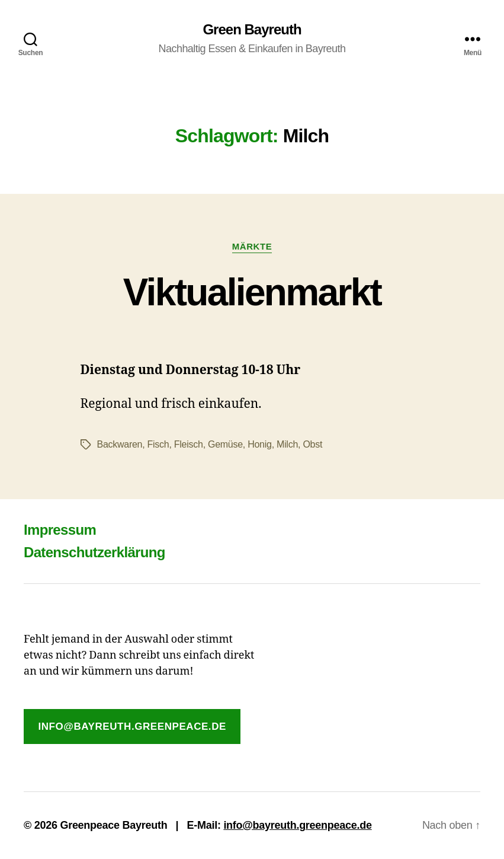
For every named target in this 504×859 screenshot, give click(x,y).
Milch (287, 444)
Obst (312, 444)
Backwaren (120, 444)
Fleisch (189, 444)
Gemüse (225, 444)
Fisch (158, 444)
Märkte (252, 246)
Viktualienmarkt (252, 292)
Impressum (60, 530)
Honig (259, 444)
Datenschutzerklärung (94, 552)
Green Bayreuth (252, 30)
